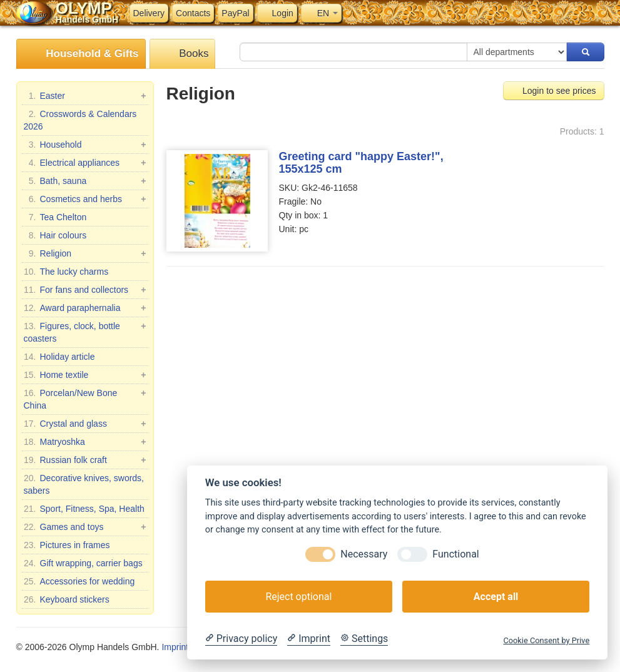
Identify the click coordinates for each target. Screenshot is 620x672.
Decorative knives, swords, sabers (84, 484)
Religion (85, 253)
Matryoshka (85, 442)
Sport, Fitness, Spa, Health (84, 509)
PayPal (235, 13)
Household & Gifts (81, 54)
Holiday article (59, 357)
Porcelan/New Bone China (85, 399)
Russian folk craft (85, 460)
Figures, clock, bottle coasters (85, 332)
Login (277, 13)
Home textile (85, 375)
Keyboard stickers (67, 599)
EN (321, 13)
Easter (85, 96)
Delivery (149, 13)
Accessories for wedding (79, 581)
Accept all (496, 597)
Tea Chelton (55, 217)
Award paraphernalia (85, 308)
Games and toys (85, 527)
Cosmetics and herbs (85, 199)
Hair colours (55, 235)
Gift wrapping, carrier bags (83, 563)
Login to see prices (553, 91)
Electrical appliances (85, 163)
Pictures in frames (67, 545)
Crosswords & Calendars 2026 (80, 120)
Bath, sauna (85, 181)
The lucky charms (66, 272)
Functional (455, 554)
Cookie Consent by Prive (546, 640)
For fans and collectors (85, 290)
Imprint (175, 647)
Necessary (364, 554)
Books (183, 54)
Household (85, 145)
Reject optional (298, 597)
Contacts (193, 13)
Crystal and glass (85, 424)
